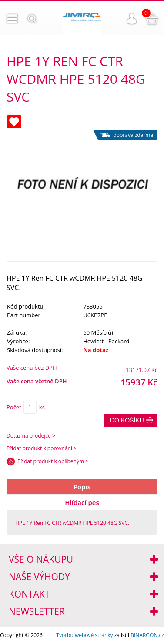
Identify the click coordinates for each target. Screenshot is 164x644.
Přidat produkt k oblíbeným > (53, 461)
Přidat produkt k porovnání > (42, 448)
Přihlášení (132, 19)
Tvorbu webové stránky (84, 635)
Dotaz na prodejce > (31, 436)
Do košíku (127, 420)
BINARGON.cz (147, 635)
